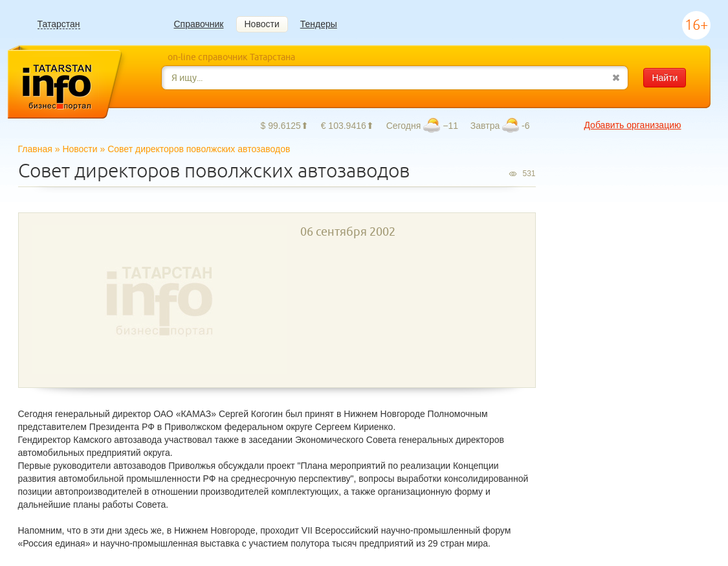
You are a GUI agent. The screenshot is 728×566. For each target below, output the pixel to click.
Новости (262, 24)
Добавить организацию (632, 125)
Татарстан (59, 24)
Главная (35, 149)
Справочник (199, 24)
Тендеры (319, 24)
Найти (665, 78)
